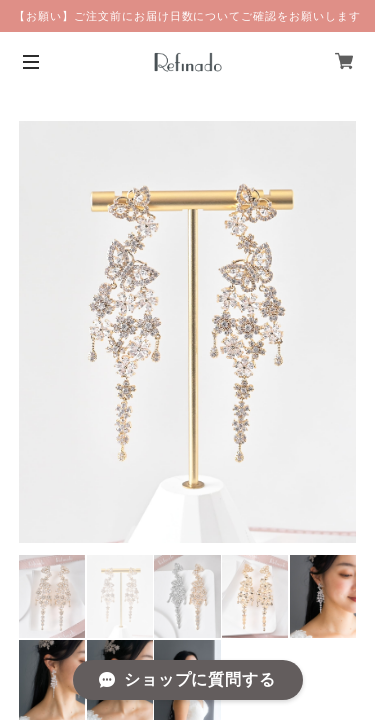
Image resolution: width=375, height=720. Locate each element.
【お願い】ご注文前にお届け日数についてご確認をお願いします (187, 16)
